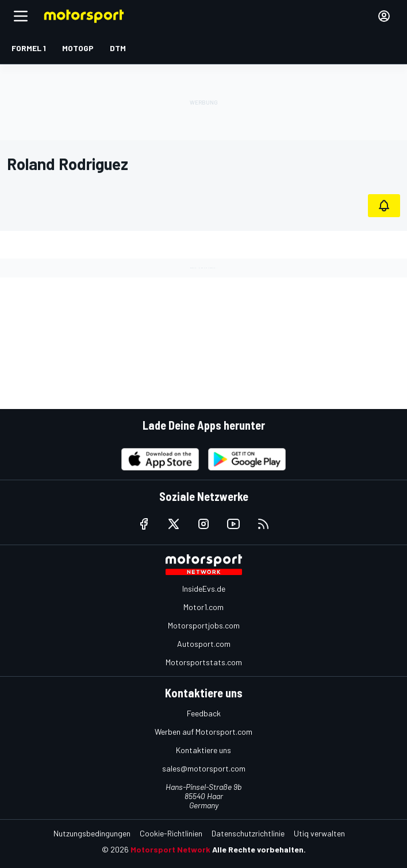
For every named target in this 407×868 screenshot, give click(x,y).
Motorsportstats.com (204, 662)
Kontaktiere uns (203, 750)
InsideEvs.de (204, 589)
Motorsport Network (170, 849)
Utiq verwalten (319, 833)
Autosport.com (204, 644)
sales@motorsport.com (204, 768)
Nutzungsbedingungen (92, 833)
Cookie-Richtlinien (171, 833)
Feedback (204, 713)
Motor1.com (203, 607)
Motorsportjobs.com (204, 625)
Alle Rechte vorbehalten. (259, 849)
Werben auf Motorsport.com (203, 732)
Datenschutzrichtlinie (248, 833)
